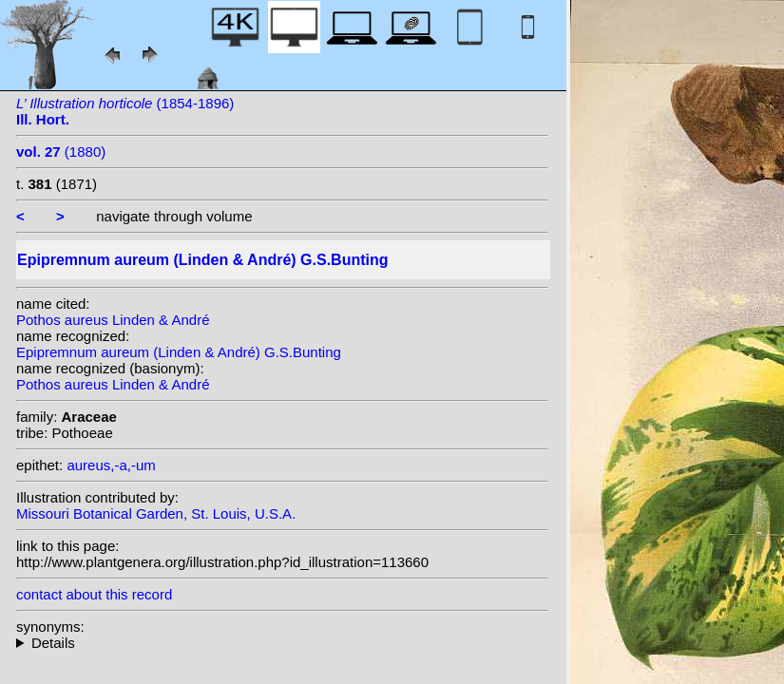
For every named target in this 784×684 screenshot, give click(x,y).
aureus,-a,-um (111, 465)
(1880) (61, 152)
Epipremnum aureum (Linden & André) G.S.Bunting (179, 352)
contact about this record (94, 594)
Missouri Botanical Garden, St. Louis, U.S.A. (156, 513)
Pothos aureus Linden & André (113, 320)
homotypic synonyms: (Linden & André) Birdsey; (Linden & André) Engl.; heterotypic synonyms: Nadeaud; (282, 643)
